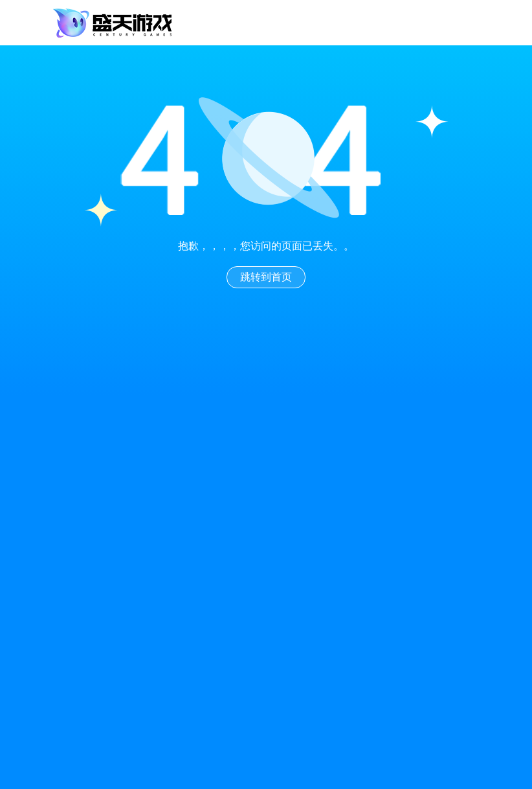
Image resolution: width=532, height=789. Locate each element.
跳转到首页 (266, 277)
